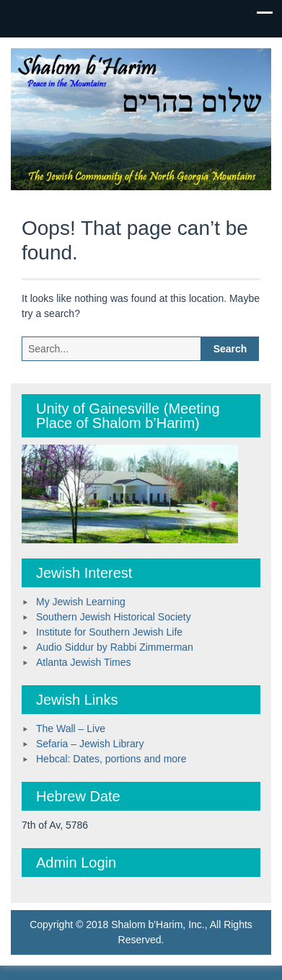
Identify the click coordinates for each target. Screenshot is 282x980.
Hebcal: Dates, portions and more (111, 759)
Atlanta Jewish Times (84, 662)
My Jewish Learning (81, 602)
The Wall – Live (71, 729)
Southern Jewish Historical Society (114, 617)
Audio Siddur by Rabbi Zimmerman (115, 647)
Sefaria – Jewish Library (90, 744)
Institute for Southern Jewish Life (109, 632)
